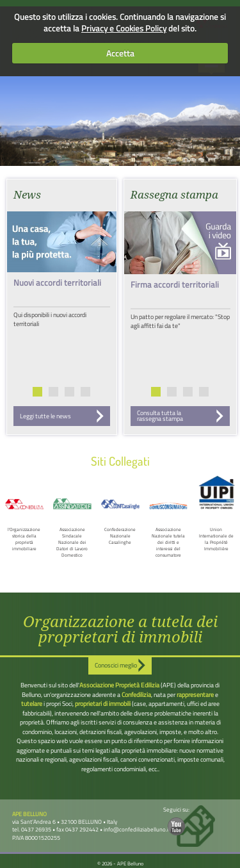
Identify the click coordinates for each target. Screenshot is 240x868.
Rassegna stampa (174, 195)
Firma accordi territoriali (175, 284)
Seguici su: (176, 820)
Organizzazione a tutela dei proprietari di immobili (120, 630)
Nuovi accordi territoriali (57, 283)
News (27, 195)
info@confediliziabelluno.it (137, 829)
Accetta (120, 53)
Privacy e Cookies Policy (124, 28)
